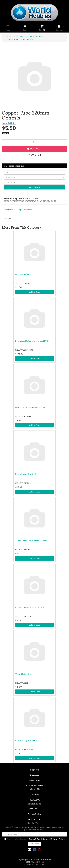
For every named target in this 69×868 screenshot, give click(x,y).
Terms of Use (35, 809)
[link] (34, 850)
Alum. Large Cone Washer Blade (31, 541)
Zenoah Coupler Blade (26, 474)
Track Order (35, 780)
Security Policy (34, 819)
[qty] (34, 172)
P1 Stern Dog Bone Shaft (27, 741)
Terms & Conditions (38, 839)
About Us (34, 795)
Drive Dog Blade (23, 274)
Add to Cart (35, 149)
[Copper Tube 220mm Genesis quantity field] (34, 142)
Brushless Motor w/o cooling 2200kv (33, 341)
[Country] (34, 177)
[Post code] (34, 182)
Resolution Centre (34, 786)
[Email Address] (34, 834)
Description (9, 210)
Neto (43, 864)
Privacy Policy (34, 814)
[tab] (9, 210)
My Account (34, 775)
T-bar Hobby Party (24, 674)
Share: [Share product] (9, 123)
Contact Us (35, 800)
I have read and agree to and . (35, 839)
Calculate (34, 187)
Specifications (26, 210)
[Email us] (30, 850)
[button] (34, 155)
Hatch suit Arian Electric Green (31, 408)
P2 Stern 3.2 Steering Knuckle (30, 607)
